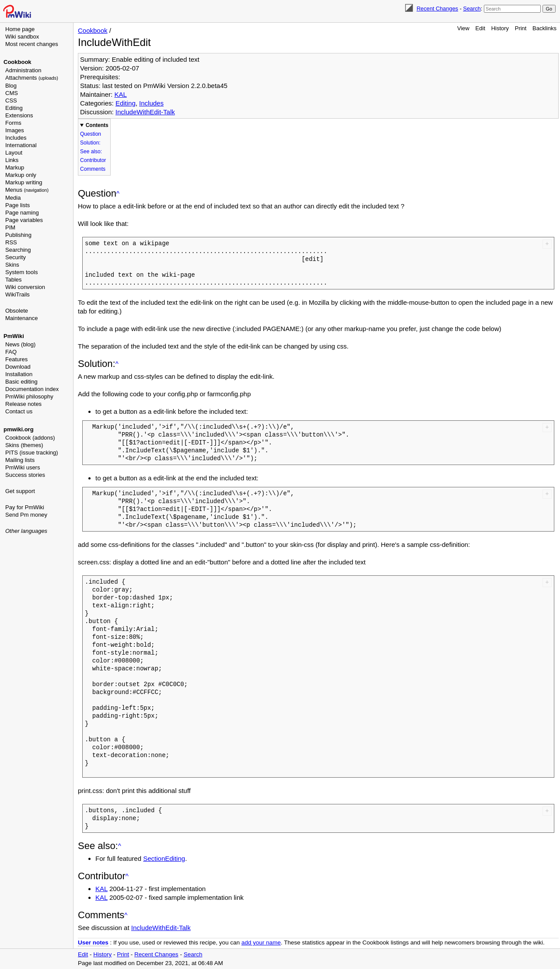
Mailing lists (20, 460)
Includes (16, 138)
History (500, 28)
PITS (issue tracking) (32, 453)
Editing (14, 108)
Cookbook (17, 62)
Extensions (19, 115)
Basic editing (21, 382)
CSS (11, 100)
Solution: (90, 143)
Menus (27, 190)
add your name (261, 943)
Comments (93, 169)
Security (16, 257)
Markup (15, 167)
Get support (20, 491)
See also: (91, 152)
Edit (480, 28)
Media (13, 198)
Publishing (18, 235)
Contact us (19, 411)
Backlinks (544, 28)
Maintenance (21, 318)
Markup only (21, 175)
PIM (10, 227)
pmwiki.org (19, 429)
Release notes (23, 404)
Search (472, 9)
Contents (97, 125)
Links (12, 160)
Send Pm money (26, 515)
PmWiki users (23, 467)
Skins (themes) (24, 445)
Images (15, 130)
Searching (18, 250)
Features (16, 359)
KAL (120, 94)
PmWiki (14, 336)
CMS (12, 93)
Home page (20, 29)
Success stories (25, 475)
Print (521, 28)
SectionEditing (164, 858)
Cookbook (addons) (30, 438)
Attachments (32, 78)
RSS (11, 242)
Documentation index (32, 389)
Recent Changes (437, 9)
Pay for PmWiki (25, 507)
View (463, 28)
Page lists (17, 205)
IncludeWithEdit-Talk (145, 112)
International (21, 145)
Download (18, 367)
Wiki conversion (25, 287)
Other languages (26, 531)
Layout (14, 153)
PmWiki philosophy (29, 396)
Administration (23, 70)
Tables (14, 280)
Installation (19, 374)
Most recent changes (32, 44)
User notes (93, 943)
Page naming (22, 213)
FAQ (11, 352)
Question (91, 134)
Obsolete (17, 311)
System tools (21, 272)
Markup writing (24, 182)
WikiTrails (17, 294)
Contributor (93, 160)
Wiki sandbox (22, 37)
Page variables (24, 220)
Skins (12, 265)
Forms (13, 123)
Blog (11, 86)
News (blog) (20, 344)
